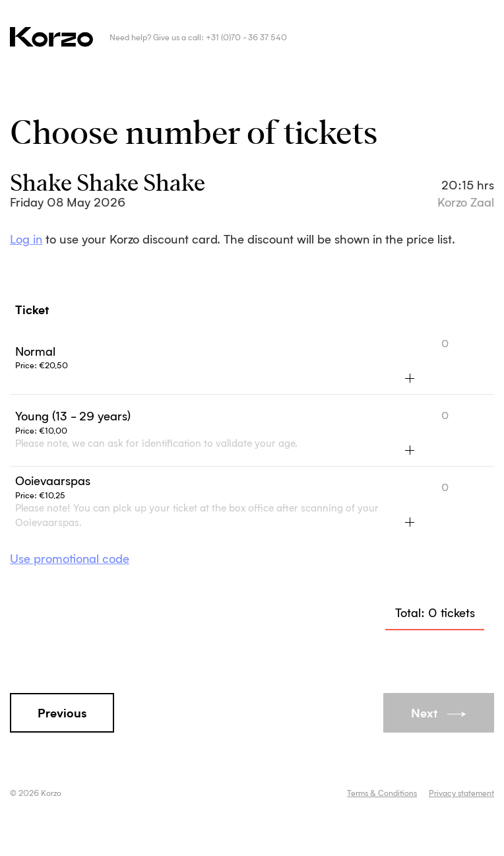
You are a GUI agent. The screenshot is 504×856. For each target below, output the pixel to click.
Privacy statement (461, 794)
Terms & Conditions (382, 794)
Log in (26, 240)
